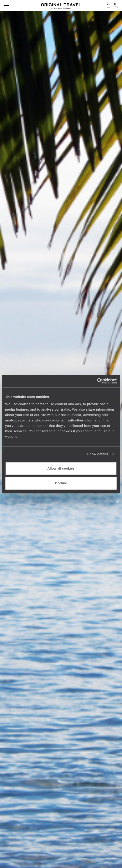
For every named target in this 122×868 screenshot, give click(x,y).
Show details (98, 454)
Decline (61, 483)
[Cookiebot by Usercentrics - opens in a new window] (97, 381)
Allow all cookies (61, 468)
